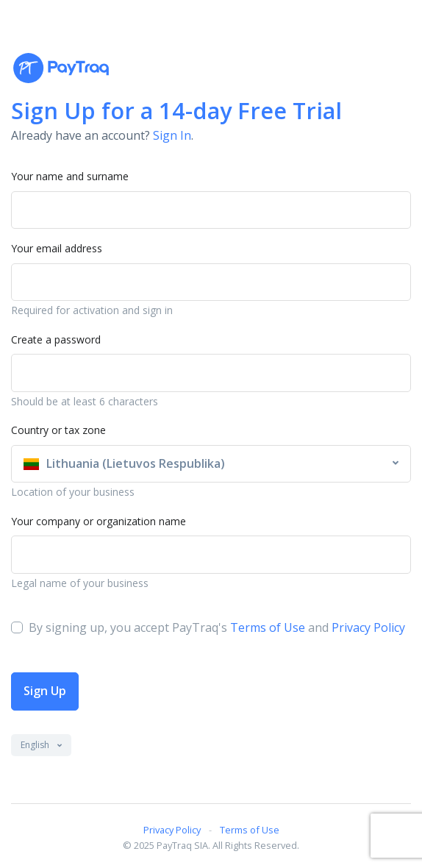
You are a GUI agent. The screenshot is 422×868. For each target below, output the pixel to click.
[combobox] (211, 464)
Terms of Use (268, 627)
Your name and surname (70, 176)
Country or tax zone (58, 430)
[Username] (211, 282)
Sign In (172, 135)
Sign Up (45, 691)
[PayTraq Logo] (61, 68)
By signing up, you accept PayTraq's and (217, 627)
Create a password (56, 339)
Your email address (57, 248)
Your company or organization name (99, 521)
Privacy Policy (368, 627)
